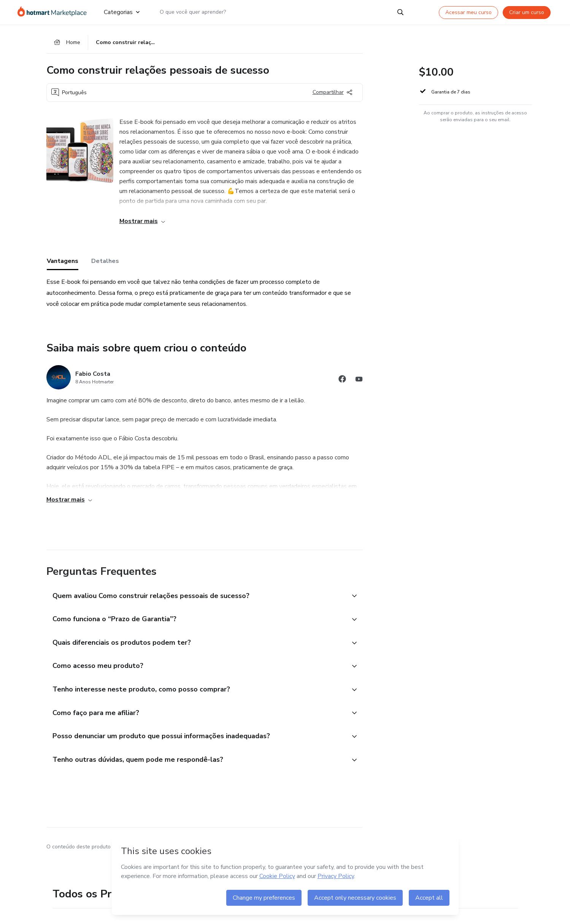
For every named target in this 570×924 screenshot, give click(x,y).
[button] (196, 598)
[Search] (400, 12)
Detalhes (105, 263)
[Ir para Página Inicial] (55, 12)
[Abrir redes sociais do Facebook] (342, 382)
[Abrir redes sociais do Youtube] (359, 382)
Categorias (122, 12)
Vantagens (63, 263)
